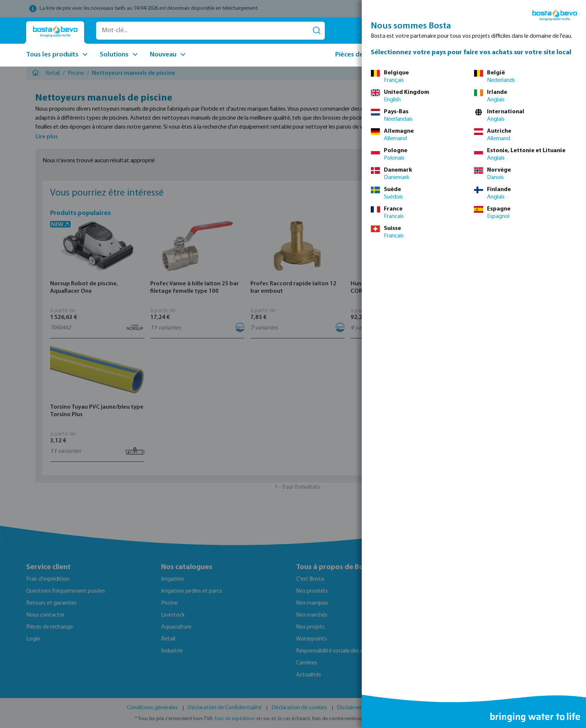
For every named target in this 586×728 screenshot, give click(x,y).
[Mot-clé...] (202, 31)
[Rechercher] (317, 31)
